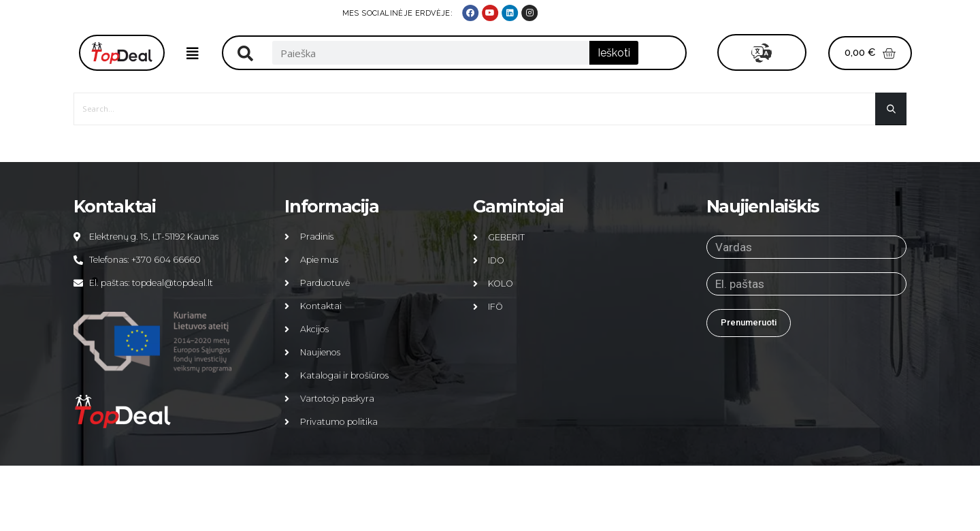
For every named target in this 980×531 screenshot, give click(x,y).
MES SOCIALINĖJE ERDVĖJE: (771, 13)
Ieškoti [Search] (614, 53)
